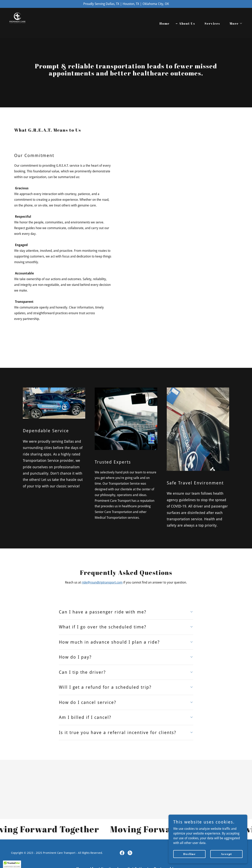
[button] (234, 23)
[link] (25, 23)
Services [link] (212, 23)
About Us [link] (187, 23)
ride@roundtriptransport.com (102, 582)
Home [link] (164, 23)
